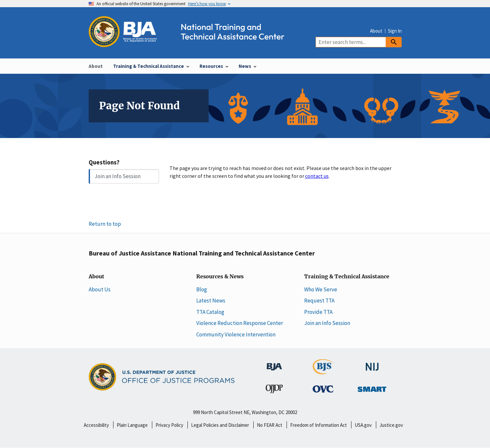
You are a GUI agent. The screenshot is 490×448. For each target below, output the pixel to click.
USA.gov (363, 425)
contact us (317, 176)
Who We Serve (321, 289)
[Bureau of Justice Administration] (274, 363)
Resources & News (220, 277)
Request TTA (319, 301)
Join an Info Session (118, 176)
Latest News (211, 301)
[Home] (192, 44)
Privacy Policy (169, 425)
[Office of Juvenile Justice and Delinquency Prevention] (274, 390)
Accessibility (96, 425)
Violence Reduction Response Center (240, 323)
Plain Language (132, 425)
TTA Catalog (210, 312)
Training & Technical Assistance (347, 277)
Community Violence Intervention (236, 334)
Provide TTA (318, 312)
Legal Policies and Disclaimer (220, 425)
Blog (202, 289)
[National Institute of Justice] (372, 364)
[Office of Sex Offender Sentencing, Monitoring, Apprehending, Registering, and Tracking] (372, 387)
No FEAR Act (270, 425)
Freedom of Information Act (319, 425)
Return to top (105, 224)
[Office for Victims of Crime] (323, 389)
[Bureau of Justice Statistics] (323, 371)
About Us (100, 289)
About (376, 31)
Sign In (395, 31)
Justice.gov (391, 425)
